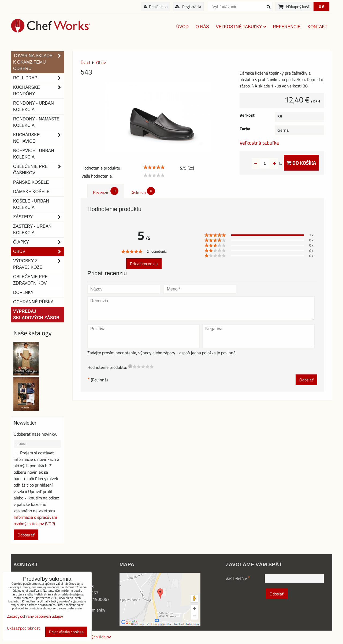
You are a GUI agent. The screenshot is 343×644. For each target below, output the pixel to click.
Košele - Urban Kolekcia (31, 204)
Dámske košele (31, 192)
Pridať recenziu (144, 264)
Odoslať (306, 380)
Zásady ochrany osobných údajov (35, 616)
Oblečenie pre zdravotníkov (30, 280)
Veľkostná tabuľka (259, 143)
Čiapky (39, 242)
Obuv (39, 252)
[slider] (154, 167)
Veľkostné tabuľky (241, 27)
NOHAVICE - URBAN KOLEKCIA (34, 154)
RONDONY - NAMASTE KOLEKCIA (36, 122)
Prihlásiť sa (156, 7)
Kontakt (318, 27)
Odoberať (26, 535)
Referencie (287, 27)
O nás (202, 27)
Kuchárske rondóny (39, 91)
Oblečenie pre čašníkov (39, 170)
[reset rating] (130, 366)
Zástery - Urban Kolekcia (32, 229)
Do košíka (301, 163)
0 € (321, 7)
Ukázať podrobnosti (24, 628)
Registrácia (188, 7)
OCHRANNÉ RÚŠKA (33, 302)
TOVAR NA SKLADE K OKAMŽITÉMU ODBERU (39, 62)
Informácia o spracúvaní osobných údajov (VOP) (35, 520)
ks (272, 163)
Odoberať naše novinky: (35, 434)
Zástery (39, 217)
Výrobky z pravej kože (39, 264)
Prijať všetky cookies (66, 632)
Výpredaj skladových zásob (36, 314)
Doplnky (23, 292)
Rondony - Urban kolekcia (33, 106)
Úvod (182, 27)
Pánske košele (31, 182)
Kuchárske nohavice (39, 138)
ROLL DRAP (39, 78)
